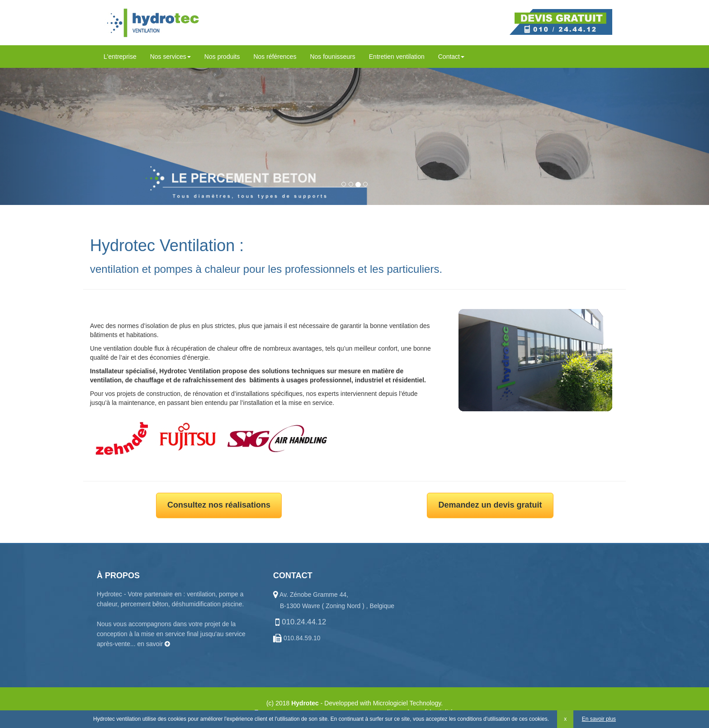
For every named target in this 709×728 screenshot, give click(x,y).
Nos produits (222, 57)
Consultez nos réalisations (219, 505)
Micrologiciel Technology (407, 703)
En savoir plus (599, 719)
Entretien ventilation (397, 57)
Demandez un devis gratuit (490, 505)
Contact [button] (451, 57)
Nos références (275, 57)
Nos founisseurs (332, 57)
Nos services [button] (170, 57)
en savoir (154, 644)
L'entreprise (120, 57)
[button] (53, 132)
